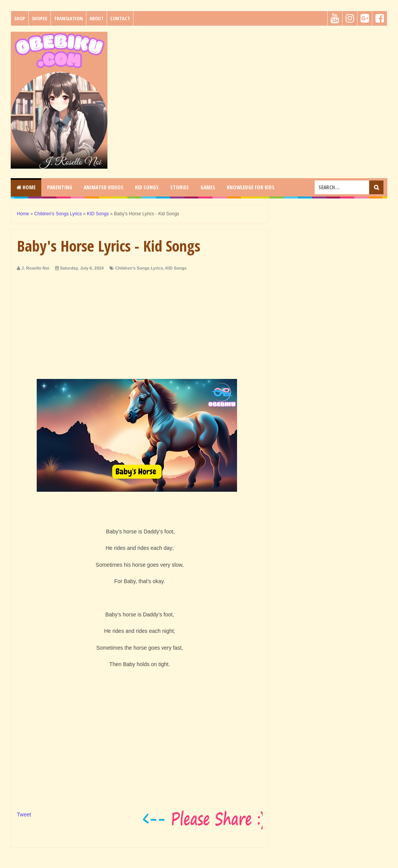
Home (26, 187)
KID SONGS (147, 187)
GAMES (208, 187)
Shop (20, 18)
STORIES (180, 187)
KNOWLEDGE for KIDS (251, 187)
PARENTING (60, 187)
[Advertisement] (250, 85)
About (97, 18)
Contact (120, 18)
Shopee (40, 18)
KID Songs (176, 268)
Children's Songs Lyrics (139, 268)
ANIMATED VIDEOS (104, 187)
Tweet (24, 814)
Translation (68, 18)
